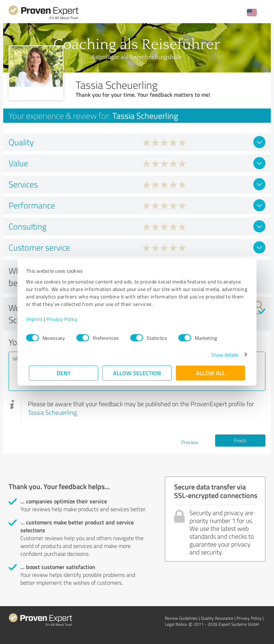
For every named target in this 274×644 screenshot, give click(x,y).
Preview (190, 442)
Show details (222, 355)
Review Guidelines (181, 618)
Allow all (210, 373)
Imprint (37, 319)
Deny (64, 373)
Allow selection (137, 373)
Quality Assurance (217, 618)
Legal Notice (176, 624)
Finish (240, 440)
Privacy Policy (65, 319)
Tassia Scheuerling (52, 412)
